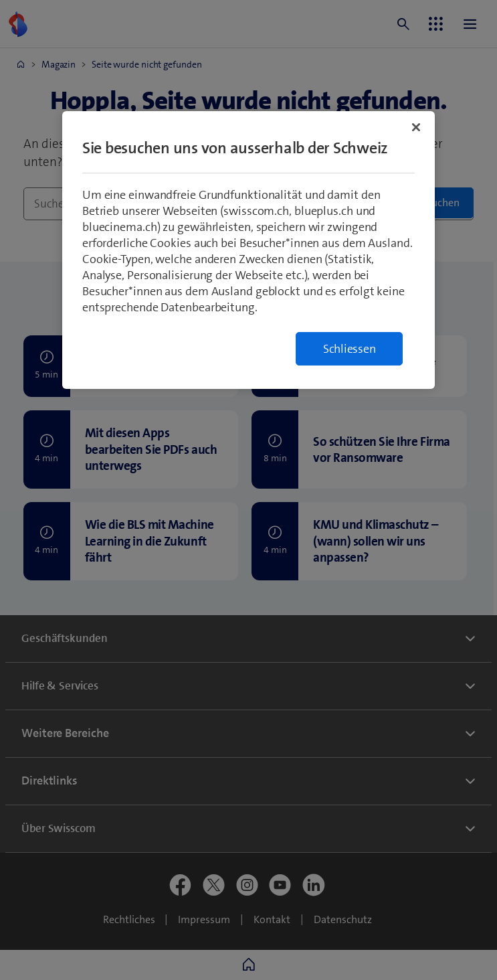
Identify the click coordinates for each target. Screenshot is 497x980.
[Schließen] (416, 127)
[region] (248, 250)
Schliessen (350, 349)
